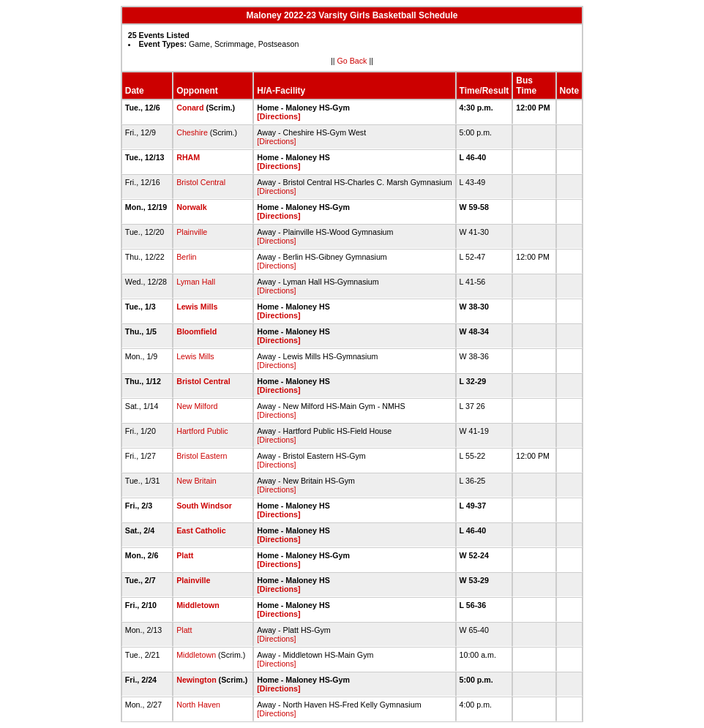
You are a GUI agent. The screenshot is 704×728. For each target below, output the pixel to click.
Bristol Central (201, 182)
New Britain (196, 481)
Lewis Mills (197, 307)
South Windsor (204, 506)
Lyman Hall (196, 282)
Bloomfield (196, 331)
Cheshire (192, 132)
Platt (185, 555)
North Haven (198, 705)
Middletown (198, 605)
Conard (190, 108)
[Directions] (278, 116)
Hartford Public (202, 431)
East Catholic (201, 530)
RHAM (188, 157)
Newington (196, 680)
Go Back (352, 61)
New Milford (197, 406)
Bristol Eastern (202, 456)
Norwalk (191, 207)
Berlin (186, 257)
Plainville (192, 232)
